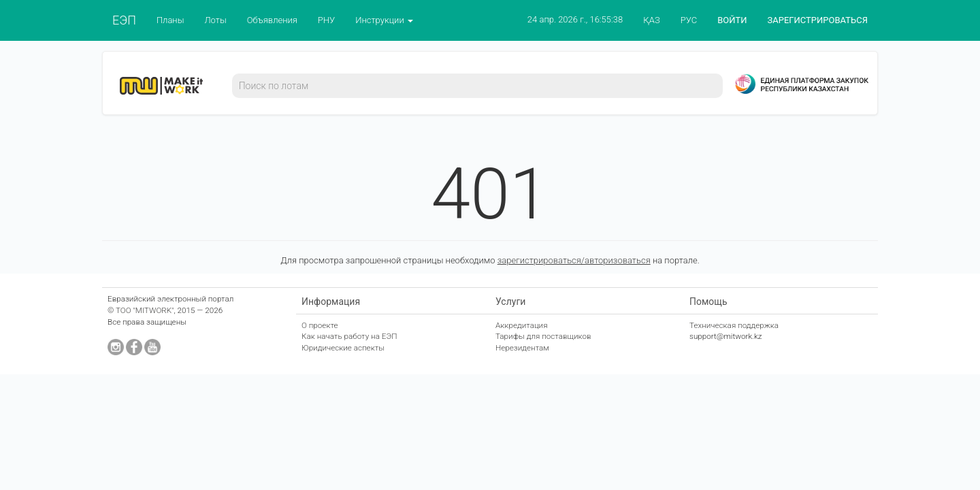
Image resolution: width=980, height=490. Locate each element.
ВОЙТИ (732, 20)
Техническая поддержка (734, 325)
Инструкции (384, 20)
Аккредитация (522, 325)
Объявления (272, 20)
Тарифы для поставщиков (543, 336)
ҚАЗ (652, 20)
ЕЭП (124, 20)
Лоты (215, 20)
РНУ (326, 20)
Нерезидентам (522, 348)
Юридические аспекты (343, 348)
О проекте (320, 325)
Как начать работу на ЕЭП (349, 336)
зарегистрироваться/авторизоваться (574, 260)
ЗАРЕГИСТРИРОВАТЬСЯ (818, 20)
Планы (170, 20)
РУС (689, 20)
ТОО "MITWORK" (145, 310)
